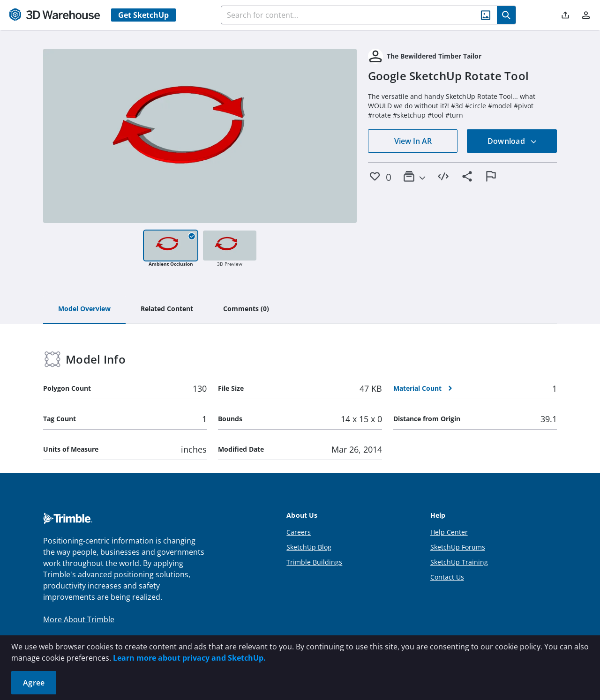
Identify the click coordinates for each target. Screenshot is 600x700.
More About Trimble (79, 619)
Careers (299, 532)
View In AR (413, 141)
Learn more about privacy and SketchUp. (189, 658)
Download (512, 141)
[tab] (84, 309)
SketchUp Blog (309, 547)
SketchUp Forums (458, 547)
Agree (34, 683)
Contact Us (447, 577)
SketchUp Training (459, 562)
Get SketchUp (143, 15)
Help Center (449, 532)
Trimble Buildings (314, 562)
